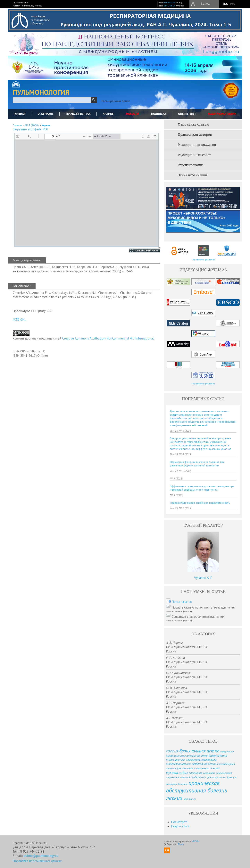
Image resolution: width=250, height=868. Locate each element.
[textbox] (52, 100)
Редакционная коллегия (197, 145)
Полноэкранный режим (141, 250)
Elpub (181, 844)
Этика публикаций (192, 175)
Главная (20, 114)
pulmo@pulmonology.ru (41, 856)
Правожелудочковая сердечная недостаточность (200, 503)
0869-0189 (169, 2)
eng (225, 4)
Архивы (108, 114)
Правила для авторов (195, 135)
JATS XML (19, 320)
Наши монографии (222, 114)
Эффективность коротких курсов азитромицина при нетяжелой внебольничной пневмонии (202, 488)
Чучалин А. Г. (203, 578)
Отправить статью (194, 125)
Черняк (46, 125)
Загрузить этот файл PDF (31, 129)
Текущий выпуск (78, 114)
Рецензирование (191, 165)
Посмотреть (180, 822)
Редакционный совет (194, 155)
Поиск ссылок (182, 602)
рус (233, 4)
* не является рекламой (203, 260)
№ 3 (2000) (32, 125)
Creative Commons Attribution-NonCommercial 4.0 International (108, 338)
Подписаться (180, 826)
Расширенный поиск (116, 101)
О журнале (46, 114)
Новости (133, 114)
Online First (187, 114)
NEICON (196, 841)
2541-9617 (169, 6)
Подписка (159, 114)
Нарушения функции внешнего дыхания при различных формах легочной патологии (197, 464)
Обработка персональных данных (37, 861)
